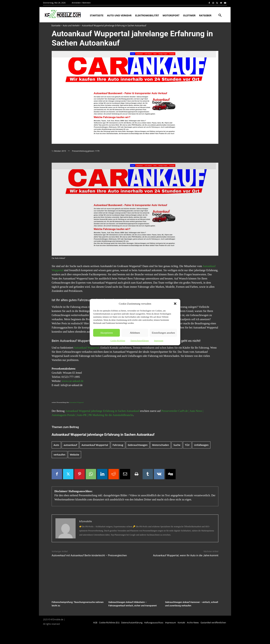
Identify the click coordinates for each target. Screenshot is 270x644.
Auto (56, 445)
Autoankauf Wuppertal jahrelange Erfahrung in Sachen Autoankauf (102, 411)
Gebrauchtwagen (138, 445)
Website (75, 455)
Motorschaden (160, 445)
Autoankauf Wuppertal (86, 348)
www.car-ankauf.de (73, 381)
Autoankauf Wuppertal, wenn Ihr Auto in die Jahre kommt (186, 555)
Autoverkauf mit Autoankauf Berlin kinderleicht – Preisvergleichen (89, 555)
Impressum (159, 340)
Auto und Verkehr (71, 26)
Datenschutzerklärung (140, 340)
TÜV (187, 445)
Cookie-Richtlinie (118, 340)
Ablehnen (135, 333)
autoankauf (70, 445)
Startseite (56, 26)
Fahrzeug (118, 445)
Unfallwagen (201, 445)
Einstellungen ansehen (163, 333)
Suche (177, 445)
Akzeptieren (107, 333)
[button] (175, 304)
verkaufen (59, 455)
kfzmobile (86, 521)
